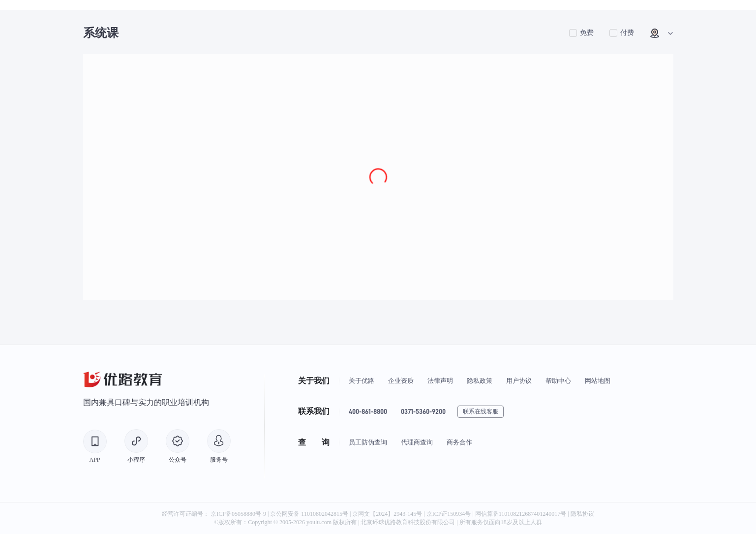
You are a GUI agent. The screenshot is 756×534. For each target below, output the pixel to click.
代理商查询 (417, 442)
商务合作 (459, 442)
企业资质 (401, 381)
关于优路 (362, 381)
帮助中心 (558, 381)
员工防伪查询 (368, 442)
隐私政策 (480, 381)
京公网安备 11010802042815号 (310, 514)
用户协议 (519, 381)
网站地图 (598, 381)
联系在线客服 (481, 411)
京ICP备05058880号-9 (238, 514)
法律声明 (440, 381)
